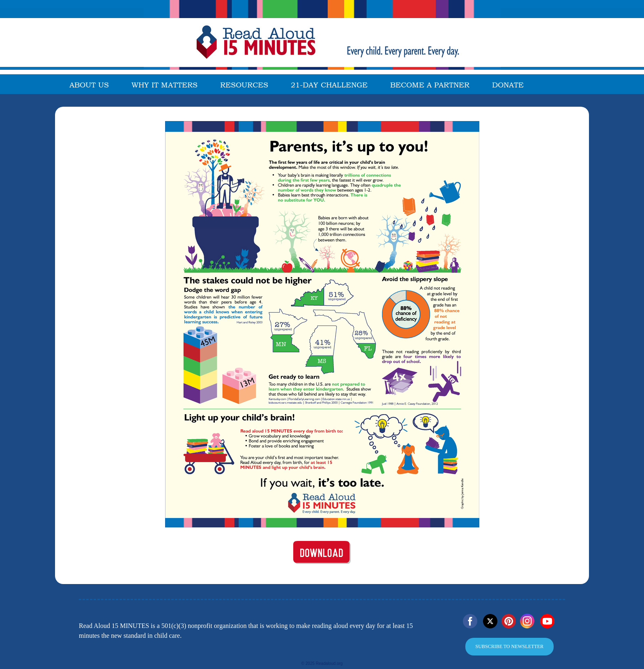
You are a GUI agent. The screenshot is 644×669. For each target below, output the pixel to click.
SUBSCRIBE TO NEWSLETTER (510, 646)
